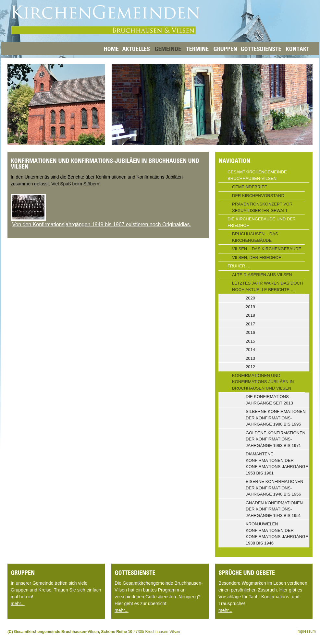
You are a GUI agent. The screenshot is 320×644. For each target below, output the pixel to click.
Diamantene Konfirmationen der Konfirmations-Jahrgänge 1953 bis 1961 (277, 463)
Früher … (239, 266)
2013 (250, 358)
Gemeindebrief (250, 187)
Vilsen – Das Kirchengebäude (267, 249)
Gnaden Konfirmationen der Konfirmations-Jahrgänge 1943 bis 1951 (274, 509)
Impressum (306, 631)
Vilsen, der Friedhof (257, 258)
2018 (250, 315)
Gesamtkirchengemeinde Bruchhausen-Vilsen (257, 175)
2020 (250, 298)
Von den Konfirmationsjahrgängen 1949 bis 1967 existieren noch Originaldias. (101, 224)
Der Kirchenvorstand (258, 196)
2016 (250, 332)
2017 (250, 324)
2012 (250, 367)
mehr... (18, 603)
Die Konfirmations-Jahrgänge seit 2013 (269, 400)
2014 (250, 350)
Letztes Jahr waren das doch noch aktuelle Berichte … (267, 286)
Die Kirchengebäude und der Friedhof (262, 222)
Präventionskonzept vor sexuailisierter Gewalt (262, 207)
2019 (250, 307)
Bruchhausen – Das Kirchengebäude (255, 237)
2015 (250, 341)
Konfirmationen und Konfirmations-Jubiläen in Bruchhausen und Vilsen (263, 382)
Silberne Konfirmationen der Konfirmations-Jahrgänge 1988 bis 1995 (276, 418)
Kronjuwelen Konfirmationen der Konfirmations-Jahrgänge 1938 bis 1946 (277, 533)
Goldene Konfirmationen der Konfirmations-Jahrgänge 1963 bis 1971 (276, 439)
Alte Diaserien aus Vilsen (262, 275)
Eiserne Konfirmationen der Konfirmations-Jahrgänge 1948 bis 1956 (274, 488)
